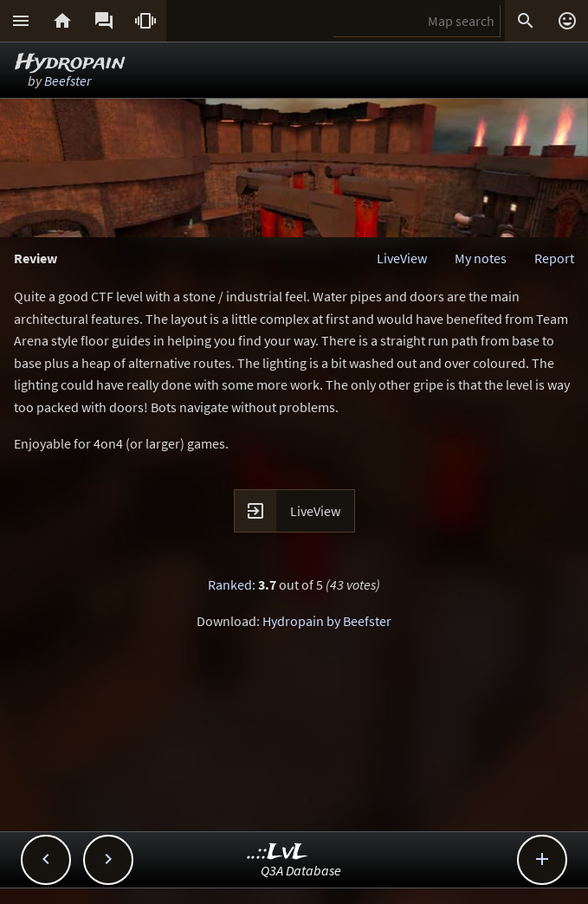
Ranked (230, 584)
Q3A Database (301, 870)
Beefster (68, 81)
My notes (481, 258)
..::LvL (278, 852)
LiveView (402, 258)
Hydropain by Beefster (327, 621)
